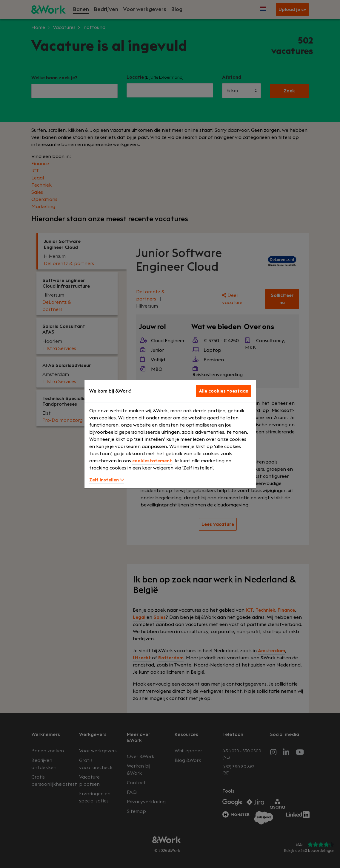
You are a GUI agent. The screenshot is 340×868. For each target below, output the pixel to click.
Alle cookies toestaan (224, 391)
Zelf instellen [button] (107, 480)
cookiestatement (152, 461)
